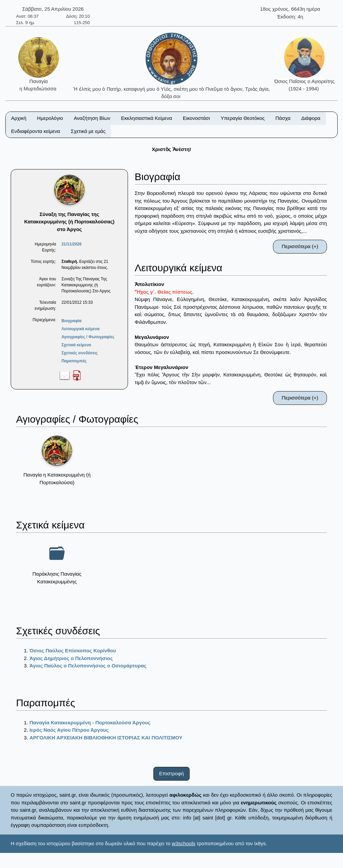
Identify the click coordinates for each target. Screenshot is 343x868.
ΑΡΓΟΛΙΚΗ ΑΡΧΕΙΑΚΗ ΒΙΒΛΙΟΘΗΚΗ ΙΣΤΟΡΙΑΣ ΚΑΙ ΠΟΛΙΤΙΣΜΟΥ (106, 738)
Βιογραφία (71, 321)
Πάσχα (283, 118)
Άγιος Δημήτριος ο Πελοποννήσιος (71, 658)
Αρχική (19, 118)
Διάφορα (311, 118)
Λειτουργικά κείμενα (80, 329)
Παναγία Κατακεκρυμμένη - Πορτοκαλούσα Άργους (90, 722)
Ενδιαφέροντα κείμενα (36, 131)
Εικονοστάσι (196, 118)
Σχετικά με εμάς (88, 131)
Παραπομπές (74, 361)
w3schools (184, 843)
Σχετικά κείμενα (76, 345)
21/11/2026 (71, 244)
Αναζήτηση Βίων (92, 118)
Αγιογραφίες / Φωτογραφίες (88, 337)
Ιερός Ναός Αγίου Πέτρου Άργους (69, 730)
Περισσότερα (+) (300, 246)
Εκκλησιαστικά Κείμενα (146, 118)
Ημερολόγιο (50, 118)
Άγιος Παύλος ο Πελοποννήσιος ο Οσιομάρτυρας (88, 666)
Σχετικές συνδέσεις (79, 353)
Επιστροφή (171, 773)
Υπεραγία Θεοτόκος (243, 118)
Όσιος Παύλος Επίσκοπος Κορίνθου (73, 650)
